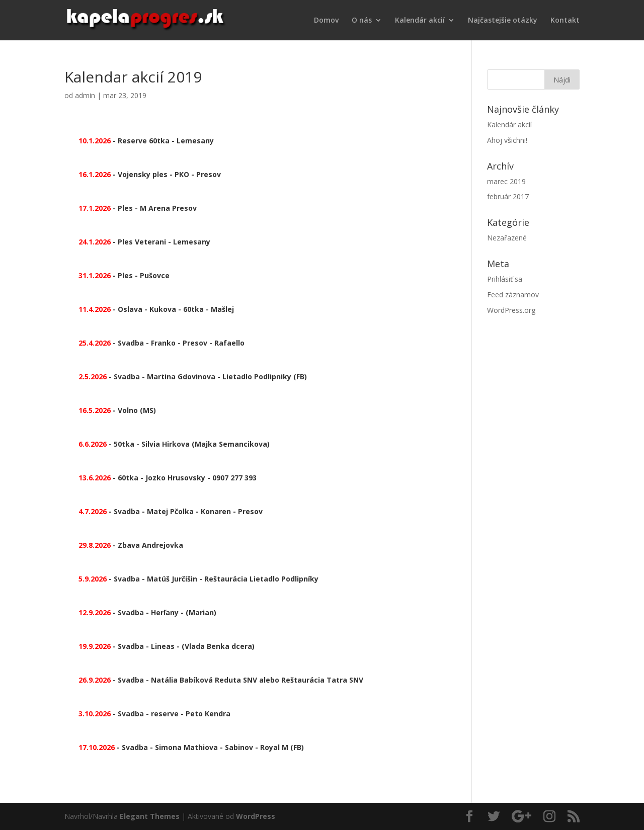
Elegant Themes (150, 816)
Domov (326, 21)
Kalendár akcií (420, 21)
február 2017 (508, 196)
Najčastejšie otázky (503, 21)
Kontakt (565, 21)
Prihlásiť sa (505, 279)
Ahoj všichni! (507, 140)
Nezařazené (507, 238)
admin (85, 95)
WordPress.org (511, 310)
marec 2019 (506, 181)
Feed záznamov (513, 295)
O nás (362, 21)
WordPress (256, 816)
